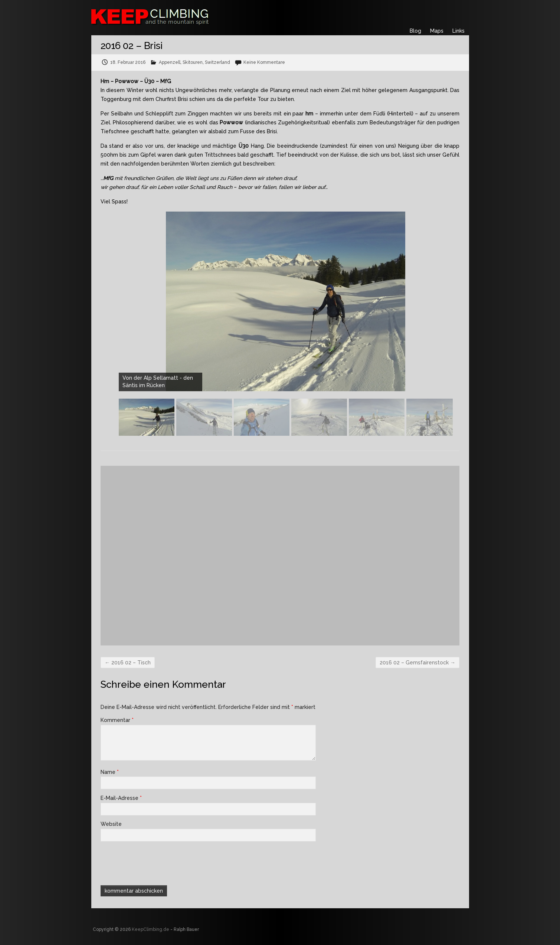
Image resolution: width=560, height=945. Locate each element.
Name (110, 772)
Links (459, 31)
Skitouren (193, 62)
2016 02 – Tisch (128, 663)
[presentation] (151, 862)
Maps (437, 31)
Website (111, 824)
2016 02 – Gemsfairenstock (417, 663)
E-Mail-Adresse (121, 798)
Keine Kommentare (264, 62)
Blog (415, 31)
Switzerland (217, 62)
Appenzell (170, 62)
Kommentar (117, 720)
